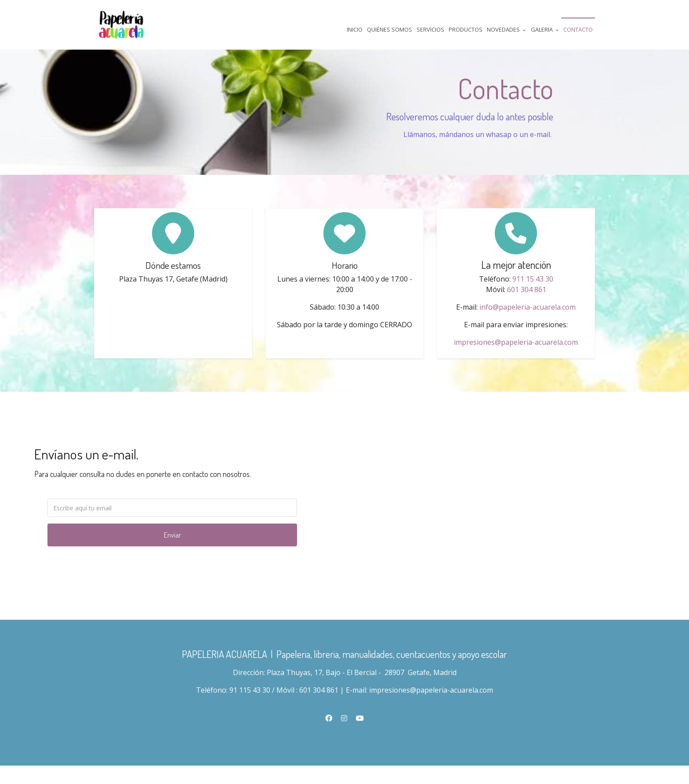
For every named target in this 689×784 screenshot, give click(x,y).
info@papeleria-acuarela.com (528, 320)
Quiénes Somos (390, 29)
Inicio (355, 29)
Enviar (172, 551)
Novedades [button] (506, 29)
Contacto (578, 29)
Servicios (430, 29)
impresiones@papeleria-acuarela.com (516, 355)
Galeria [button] (545, 29)
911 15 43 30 (533, 292)
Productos (466, 29)
